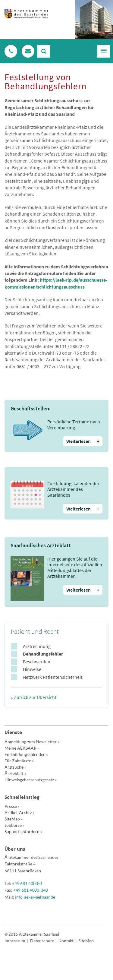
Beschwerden (37, 662)
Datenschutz (42, 941)
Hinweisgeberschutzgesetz (31, 780)
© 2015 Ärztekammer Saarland (32, 934)
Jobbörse (14, 825)
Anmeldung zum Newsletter (32, 742)
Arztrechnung (37, 646)
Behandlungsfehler (43, 654)
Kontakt (66, 941)
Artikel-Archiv (19, 812)
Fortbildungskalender (26, 754)
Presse (12, 806)
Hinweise (32, 669)
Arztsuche (15, 767)
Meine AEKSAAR (22, 748)
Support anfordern (23, 831)
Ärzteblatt (15, 773)
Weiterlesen (83, 441)
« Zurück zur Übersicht (34, 697)
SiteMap (14, 819)
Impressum (15, 941)
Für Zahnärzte (19, 761)
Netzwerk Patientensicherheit (53, 677)
